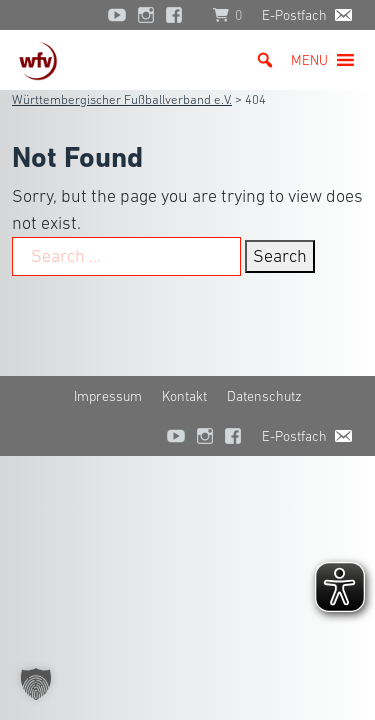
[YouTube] (117, 15)
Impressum (108, 396)
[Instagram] (146, 15)
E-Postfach (294, 15)
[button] (309, 60)
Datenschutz (264, 396)
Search (280, 256)
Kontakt (184, 396)
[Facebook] (179, 15)
